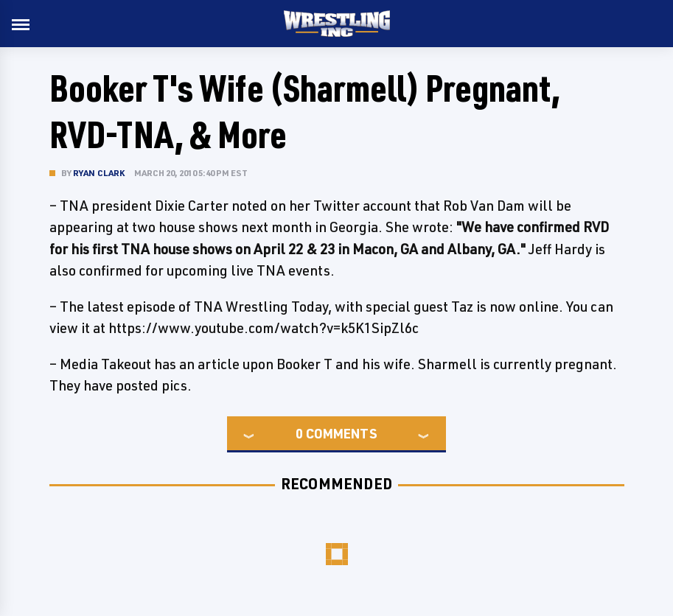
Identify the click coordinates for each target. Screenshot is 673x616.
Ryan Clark (99, 173)
